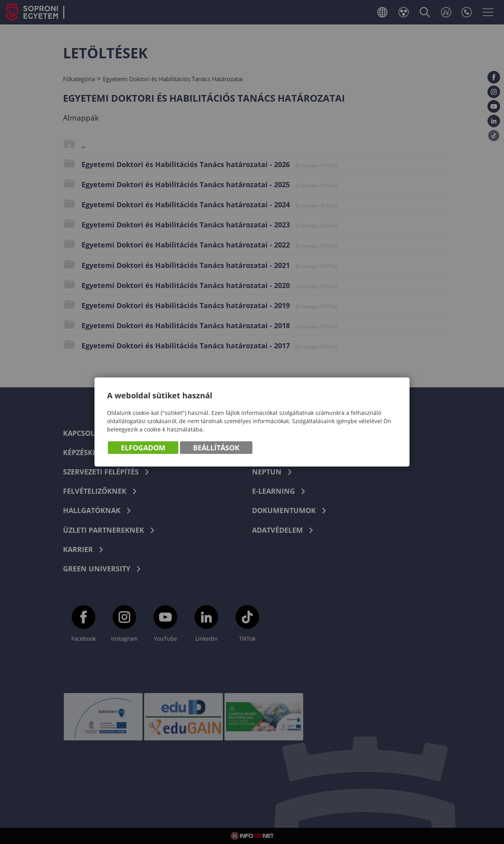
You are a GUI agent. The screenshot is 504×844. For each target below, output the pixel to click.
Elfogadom (143, 448)
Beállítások (216, 448)
